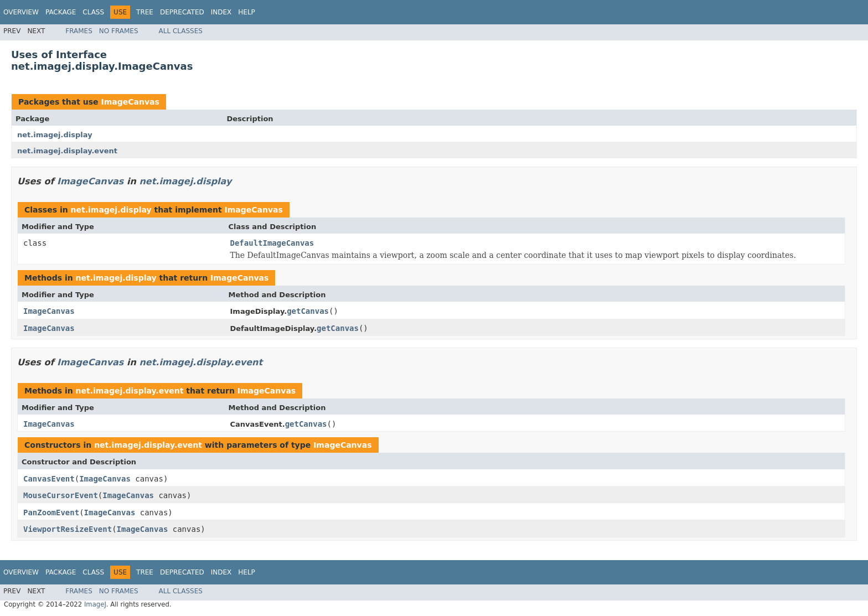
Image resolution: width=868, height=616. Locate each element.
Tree (145, 12)
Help (247, 12)
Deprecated (182, 12)
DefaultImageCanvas (272, 243)
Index (221, 12)
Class (93, 12)
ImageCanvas (130, 102)
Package (61, 12)
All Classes (181, 31)
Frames (79, 31)
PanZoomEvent (51, 513)
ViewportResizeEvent (68, 529)
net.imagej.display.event (67, 151)
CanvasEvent (49, 479)
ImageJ (95, 604)
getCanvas (308, 311)
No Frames (119, 31)
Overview (21, 12)
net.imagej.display (55, 135)
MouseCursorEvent (61, 495)
